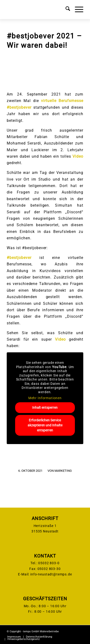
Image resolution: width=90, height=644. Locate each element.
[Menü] (77, 10)
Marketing (63, 471)
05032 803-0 (49, 563)
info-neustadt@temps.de (51, 574)
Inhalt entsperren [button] (45, 408)
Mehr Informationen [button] (45, 398)
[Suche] (65, 10)
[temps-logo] (37, 10)
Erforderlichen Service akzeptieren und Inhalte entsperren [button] (45, 425)
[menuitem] (65, 10)
